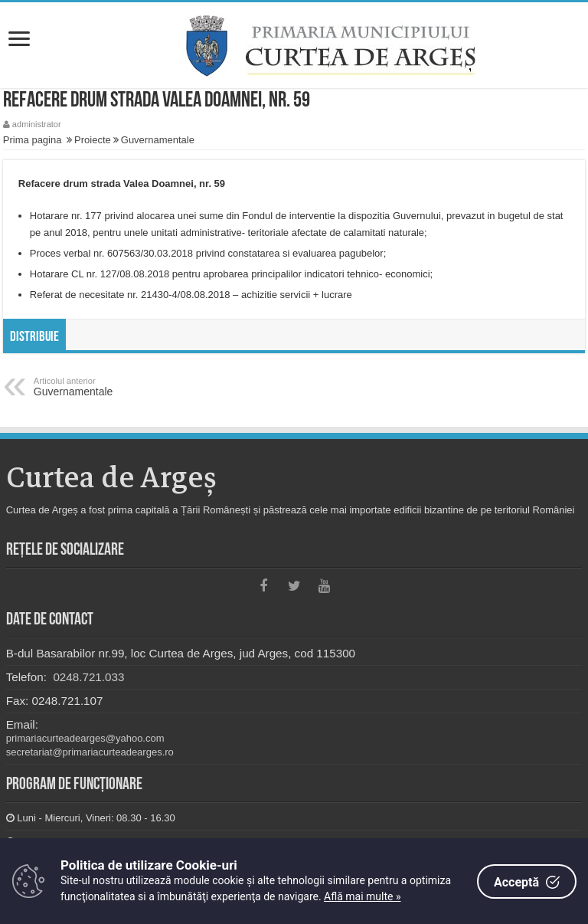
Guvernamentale (158, 140)
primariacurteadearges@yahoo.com (85, 738)
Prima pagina (33, 140)
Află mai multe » (362, 896)
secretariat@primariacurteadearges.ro (90, 752)
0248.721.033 (87, 677)
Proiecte (93, 140)
